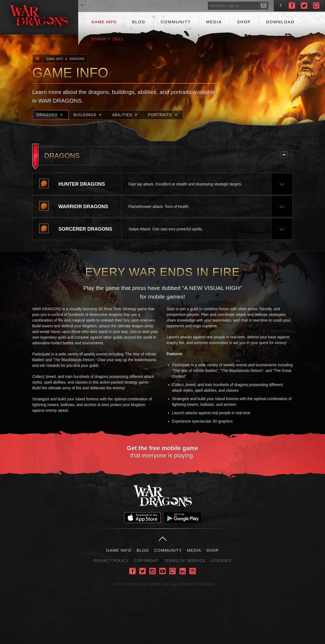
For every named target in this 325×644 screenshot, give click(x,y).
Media (214, 22)
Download (280, 22)
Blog (139, 22)
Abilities (125, 115)
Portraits (163, 115)
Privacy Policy (111, 561)
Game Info (104, 22)
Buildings (88, 115)
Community (176, 22)
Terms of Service (184, 561)
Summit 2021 (107, 39)
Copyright (146, 561)
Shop (244, 22)
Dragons (77, 59)
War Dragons (162, 496)
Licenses (221, 561)
